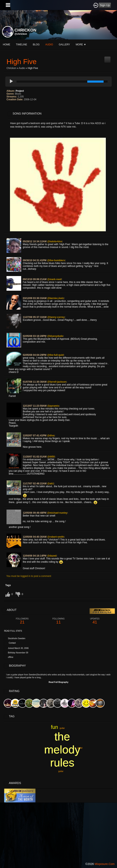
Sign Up (105, 5)
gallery (64, 45)
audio (49, 45)
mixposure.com (105, 864)
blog (36, 45)
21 (22, 621)
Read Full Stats (13, 631)
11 (58, 621)
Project (20, 91)
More (81, 45)
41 (95, 621)
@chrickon (21, 34)
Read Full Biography (58, 682)
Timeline (21, 45)
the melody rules (62, 750)
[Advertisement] (58, 831)
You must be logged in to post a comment (29, 576)
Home (7, 45)
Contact (12, 643)
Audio (22, 68)
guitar (61, 771)
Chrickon (11, 68)
